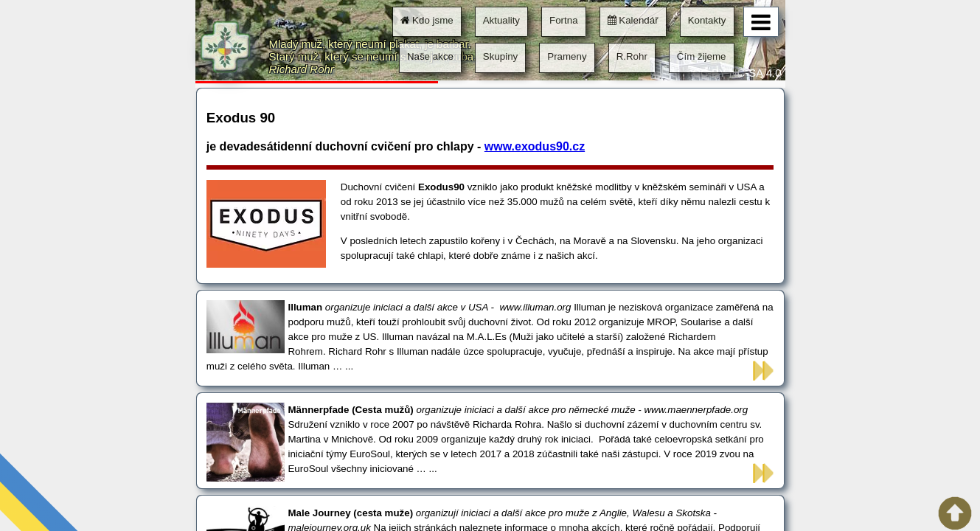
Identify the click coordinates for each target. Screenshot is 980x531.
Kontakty (707, 20)
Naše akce (430, 56)
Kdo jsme (427, 20)
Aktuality (501, 20)
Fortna (564, 20)
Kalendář (633, 20)
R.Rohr (632, 56)
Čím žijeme (702, 56)
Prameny (567, 56)
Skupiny (500, 56)
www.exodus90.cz (535, 146)
